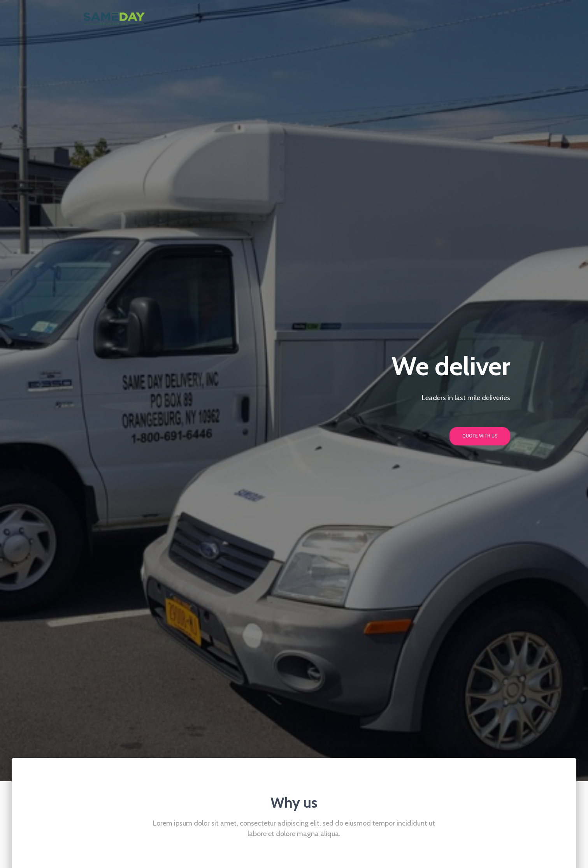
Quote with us (480, 436)
